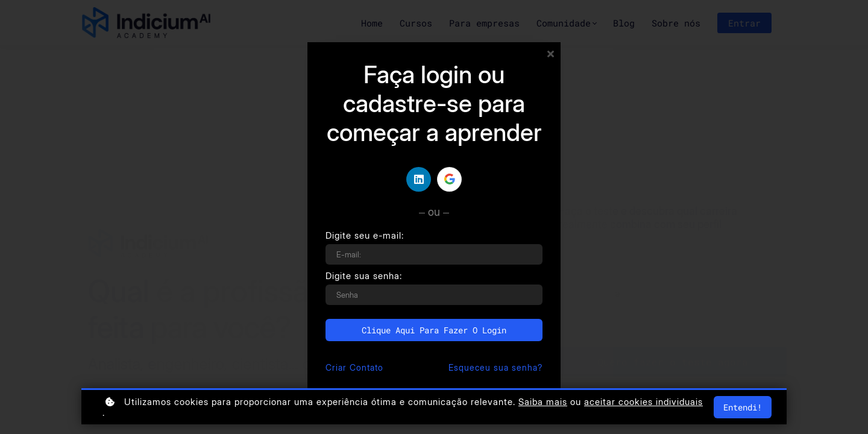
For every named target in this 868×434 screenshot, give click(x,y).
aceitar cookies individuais (643, 402)
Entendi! (743, 407)
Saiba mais (543, 402)
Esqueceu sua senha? (495, 367)
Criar (354, 367)
